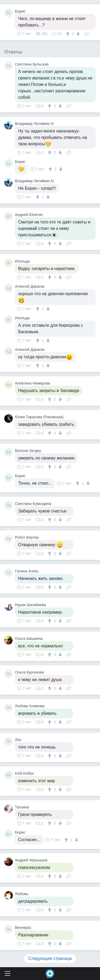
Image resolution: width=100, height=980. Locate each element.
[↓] (77, 34)
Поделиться (87, 33)
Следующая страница (50, 958)
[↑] (68, 34)
